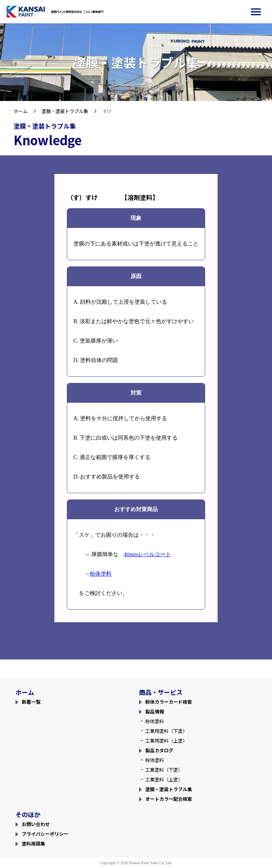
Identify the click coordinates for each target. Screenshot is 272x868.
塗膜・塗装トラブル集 (65, 111)
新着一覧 (31, 702)
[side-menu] (256, 12)
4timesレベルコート (147, 554)
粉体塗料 (101, 574)
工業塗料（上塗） (164, 779)
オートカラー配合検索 (169, 799)
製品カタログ (159, 750)
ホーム (21, 111)
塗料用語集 (33, 843)
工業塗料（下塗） (164, 770)
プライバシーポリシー (45, 834)
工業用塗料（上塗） (166, 740)
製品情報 (155, 711)
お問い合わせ (36, 824)
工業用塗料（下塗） (166, 731)
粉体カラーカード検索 (169, 702)
